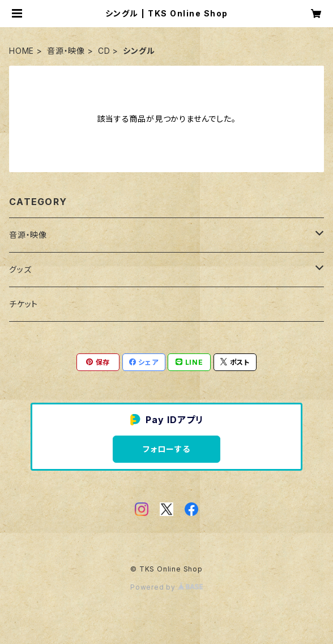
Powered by (166, 587)
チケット (24, 304)
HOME (22, 51)
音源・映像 (66, 51)
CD (104, 51)
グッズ (20, 269)
